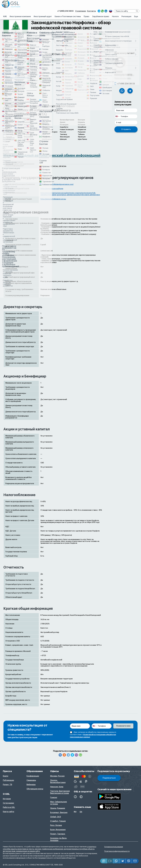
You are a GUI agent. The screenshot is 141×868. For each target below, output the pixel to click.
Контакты (91, 11)
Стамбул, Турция (58, 821)
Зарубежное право (101, 16)
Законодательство (41, 41)
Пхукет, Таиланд (58, 834)
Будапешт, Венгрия (59, 813)
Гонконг (54, 797)
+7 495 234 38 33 (126, 84)
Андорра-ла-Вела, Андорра (59, 839)
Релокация (126, 16)
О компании (81, 11)
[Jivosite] (104, 861)
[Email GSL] (135, 861)
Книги (6, 776)
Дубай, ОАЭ (55, 817)
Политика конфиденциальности (117, 851)
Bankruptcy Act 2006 (13, 82)
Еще (136, 16)
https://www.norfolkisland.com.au (53, 199)
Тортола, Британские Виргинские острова (60, 792)
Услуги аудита (87, 41)
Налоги (115, 16)
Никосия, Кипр (57, 787)
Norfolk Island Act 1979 (14, 65)
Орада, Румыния (58, 808)
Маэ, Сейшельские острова (58, 803)
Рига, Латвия (56, 825)
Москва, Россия (57, 776)
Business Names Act (13, 73)
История (7, 799)
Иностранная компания (20, 16)
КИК (5, 16)
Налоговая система (65, 41)
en (81, 812)
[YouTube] (75, 797)
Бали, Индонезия (58, 830)
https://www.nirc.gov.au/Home (52, 189)
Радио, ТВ (7, 785)
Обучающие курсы (35, 789)
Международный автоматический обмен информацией (52, 155)
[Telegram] (123, 861)
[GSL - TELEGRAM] (81, 797)
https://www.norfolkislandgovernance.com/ (57, 184)
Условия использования (114, 847)
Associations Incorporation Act (17, 78)
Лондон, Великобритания (58, 781)
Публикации (8, 780)
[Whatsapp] (116, 861)
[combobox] (117, 116)
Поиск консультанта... (124, 73)
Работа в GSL (9, 807)
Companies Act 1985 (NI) (15, 69)
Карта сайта (8, 812)
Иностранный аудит (43, 16)
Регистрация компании (16, 41)
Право (86, 16)
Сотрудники (8, 803)
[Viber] (129, 861)
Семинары (31, 780)
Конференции (33, 776)
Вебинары (31, 785)
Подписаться (109, 778)
